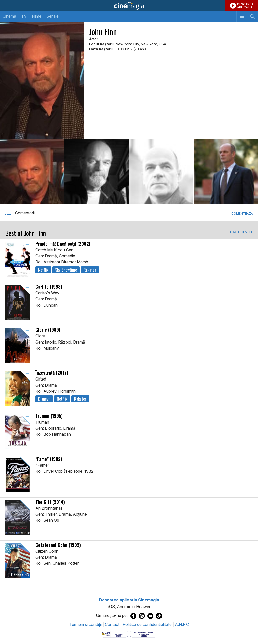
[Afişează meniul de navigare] (242, 16)
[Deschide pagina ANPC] (115, 634)
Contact (112, 624)
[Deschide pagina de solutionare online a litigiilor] (143, 634)
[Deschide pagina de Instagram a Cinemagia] (142, 616)
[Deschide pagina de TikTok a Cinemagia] (159, 616)
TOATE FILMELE (241, 232)
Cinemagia (129, 6)
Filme (37, 16)
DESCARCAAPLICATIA (245, 6)
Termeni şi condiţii (85, 624)
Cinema (9, 16)
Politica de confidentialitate (147, 624)
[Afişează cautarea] (253, 16)
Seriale (53, 16)
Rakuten (90, 270)
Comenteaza (242, 214)
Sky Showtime (66, 270)
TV (24, 16)
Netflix (43, 270)
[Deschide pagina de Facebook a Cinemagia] (133, 616)
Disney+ (44, 399)
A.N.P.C (182, 624)
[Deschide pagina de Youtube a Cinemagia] (150, 616)
